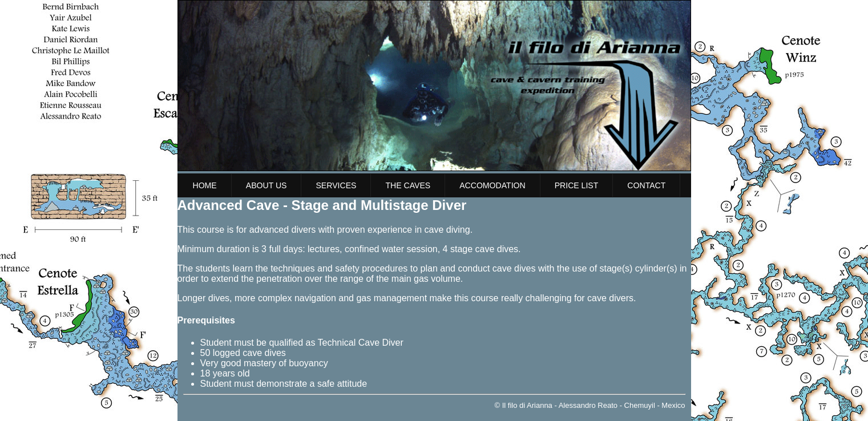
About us (267, 185)
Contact (646, 185)
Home (205, 185)
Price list (577, 185)
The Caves (408, 185)
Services (336, 185)
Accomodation (492, 185)
